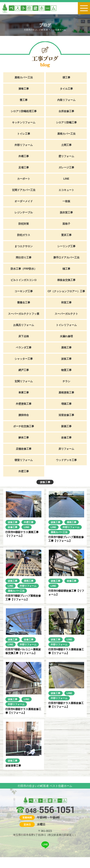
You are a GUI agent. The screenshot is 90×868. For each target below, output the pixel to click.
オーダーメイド (24, 201)
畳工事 (24, 100)
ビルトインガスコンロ (24, 280)
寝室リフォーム (24, 460)
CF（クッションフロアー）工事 (66, 291)
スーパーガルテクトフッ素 (24, 314)
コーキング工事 (24, 291)
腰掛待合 (24, 415)
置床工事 (66, 235)
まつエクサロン (24, 246)
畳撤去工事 (24, 303)
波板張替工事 (13, 766)
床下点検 (24, 336)
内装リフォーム (66, 100)
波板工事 (66, 359)
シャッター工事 (24, 359)
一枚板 (66, 201)
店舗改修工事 (24, 449)
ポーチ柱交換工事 (24, 426)
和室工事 (66, 303)
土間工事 (66, 145)
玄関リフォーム (24, 381)
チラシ (66, 381)
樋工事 (66, 269)
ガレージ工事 (66, 167)
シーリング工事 (66, 246)
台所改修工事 (66, 111)
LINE (66, 179)
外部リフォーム (24, 145)
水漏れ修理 (66, 336)
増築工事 (66, 404)
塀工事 (66, 77)
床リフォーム (66, 449)
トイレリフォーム (66, 325)
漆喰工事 (24, 89)
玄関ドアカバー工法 (24, 190)
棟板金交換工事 (66, 280)
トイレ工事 (24, 134)
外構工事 (24, 156)
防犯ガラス (24, 235)
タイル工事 (66, 89)
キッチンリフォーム (24, 122)
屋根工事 (66, 348)
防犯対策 (24, 224)
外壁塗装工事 (24, 404)
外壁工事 (24, 471)
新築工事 (66, 426)
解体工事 (24, 438)
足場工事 (24, 167)
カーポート (24, 179)
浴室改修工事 (66, 415)
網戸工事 (24, 370)
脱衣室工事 (66, 213)
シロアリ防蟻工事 (66, 122)
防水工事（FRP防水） (24, 269)
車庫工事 (24, 393)
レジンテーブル (24, 213)
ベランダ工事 (24, 348)
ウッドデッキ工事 (66, 460)
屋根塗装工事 (66, 393)
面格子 (66, 224)
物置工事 (66, 370)
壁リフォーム (66, 156)
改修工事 (66, 438)
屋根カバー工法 (24, 77)
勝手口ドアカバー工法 (66, 258)
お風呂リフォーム (24, 325)
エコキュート (66, 190)
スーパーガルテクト (66, 314)
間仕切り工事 (24, 258)
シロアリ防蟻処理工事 (24, 111)
